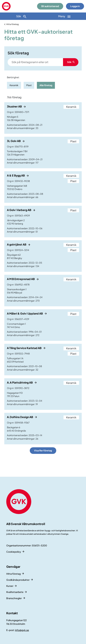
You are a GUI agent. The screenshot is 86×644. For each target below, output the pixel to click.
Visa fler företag (43, 451)
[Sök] (21, 16)
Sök (21, 17)
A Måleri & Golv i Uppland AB (25, 313)
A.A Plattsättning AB (20, 382)
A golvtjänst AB (17, 244)
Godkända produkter (18, 580)
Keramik (14, 85)
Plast (29, 85)
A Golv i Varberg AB (19, 210)
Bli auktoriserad (50, 6)
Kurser (10, 586)
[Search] (43, 62)
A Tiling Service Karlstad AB (24, 348)
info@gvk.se (22, 630)
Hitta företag (12, 24)
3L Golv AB (14, 141)
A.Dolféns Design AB (20, 417)
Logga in (75, 6)
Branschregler (14, 598)
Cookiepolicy (14, 552)
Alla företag (46, 85)
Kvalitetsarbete (15, 592)
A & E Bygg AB (16, 175)
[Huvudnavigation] (64, 16)
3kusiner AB (15, 106)
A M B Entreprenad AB (21, 279)
